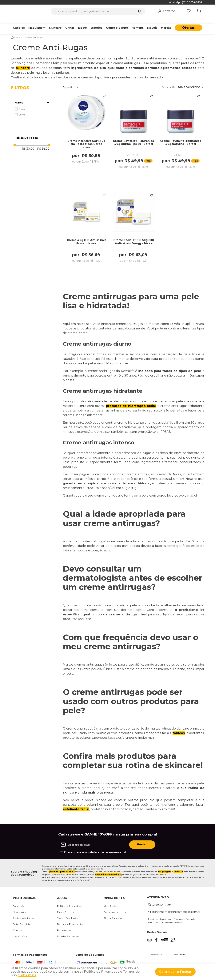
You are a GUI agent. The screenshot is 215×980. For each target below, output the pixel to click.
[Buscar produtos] (140, 11)
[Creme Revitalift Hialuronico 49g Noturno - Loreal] (181, 130)
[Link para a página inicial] (12, 32)
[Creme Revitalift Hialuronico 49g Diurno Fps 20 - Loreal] (134, 130)
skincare (23, 62)
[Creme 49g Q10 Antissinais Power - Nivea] (86, 228)
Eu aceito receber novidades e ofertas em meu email (95, 848)
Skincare (18, 32)
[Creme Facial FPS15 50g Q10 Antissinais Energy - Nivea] (134, 228)
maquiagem (165, 868)
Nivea (22, 103)
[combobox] (98, 11)
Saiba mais (27, 975)
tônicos (179, 729)
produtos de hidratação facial (131, 402)
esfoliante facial (76, 805)
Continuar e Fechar (175, 972)
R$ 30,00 (28, 143)
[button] (32, 97)
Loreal (22, 109)
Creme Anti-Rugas (34, 32)
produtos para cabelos (62, 868)
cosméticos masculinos (108, 871)
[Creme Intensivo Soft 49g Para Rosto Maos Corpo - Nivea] (86, 130)
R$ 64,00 (42, 143)
